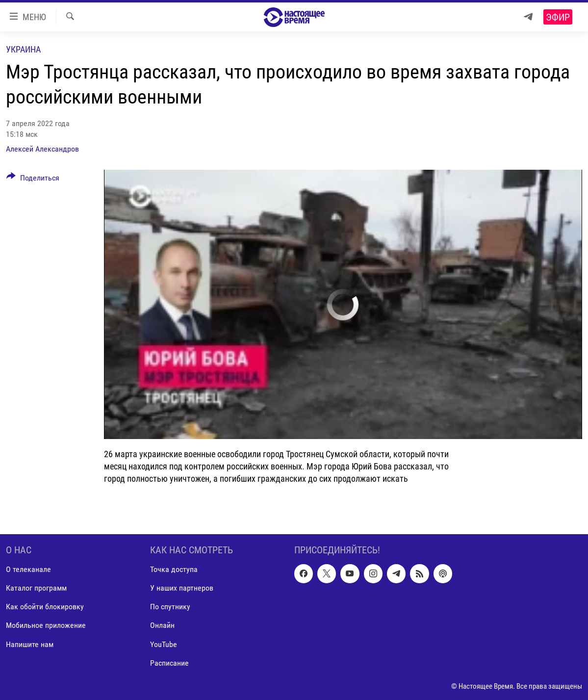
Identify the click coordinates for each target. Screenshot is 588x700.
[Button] (33, 180)
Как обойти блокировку (45, 607)
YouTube (164, 644)
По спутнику (170, 607)
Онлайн (162, 625)
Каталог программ (36, 588)
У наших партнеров (182, 588)
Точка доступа (174, 569)
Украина (23, 49)
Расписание (169, 662)
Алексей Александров (42, 149)
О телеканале (28, 569)
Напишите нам (30, 644)
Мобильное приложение (46, 625)
